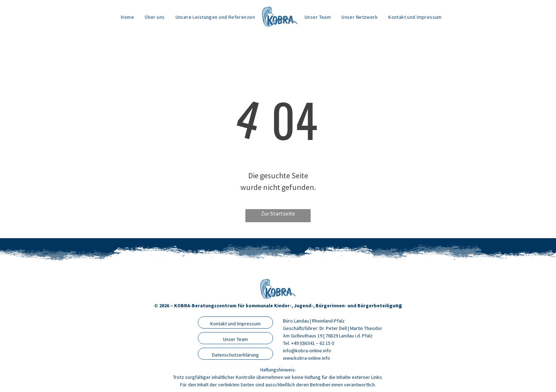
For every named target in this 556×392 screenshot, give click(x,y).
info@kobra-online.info (307, 351)
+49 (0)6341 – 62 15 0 (313, 343)
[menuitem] (127, 17)
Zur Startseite (278, 213)
